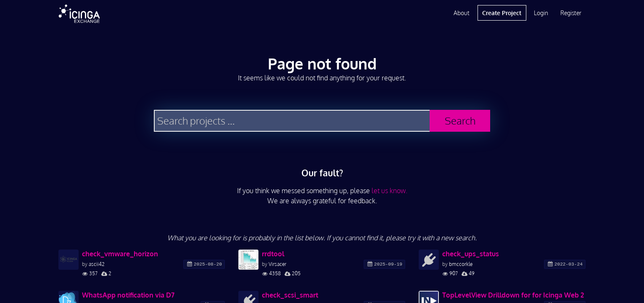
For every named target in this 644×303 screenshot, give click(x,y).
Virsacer (277, 264)
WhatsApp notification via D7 (128, 295)
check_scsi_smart (290, 295)
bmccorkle (461, 264)
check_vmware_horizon (120, 254)
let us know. (389, 191)
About (462, 13)
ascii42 (97, 264)
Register (571, 13)
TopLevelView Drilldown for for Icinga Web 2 (513, 295)
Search (460, 121)
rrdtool (273, 254)
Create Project (502, 13)
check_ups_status (471, 254)
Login (541, 13)
